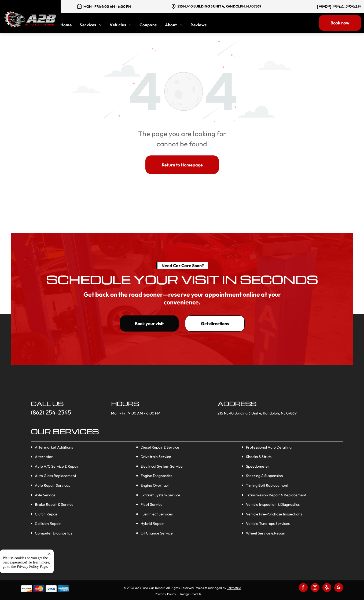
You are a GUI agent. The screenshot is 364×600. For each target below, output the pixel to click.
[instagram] (315, 588)
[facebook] (303, 588)
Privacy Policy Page (32, 577)
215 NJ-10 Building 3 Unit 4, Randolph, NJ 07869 (219, 6)
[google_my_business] (339, 588)
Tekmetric (234, 588)
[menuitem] (70, 25)
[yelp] (327, 588)
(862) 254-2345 (339, 7)
